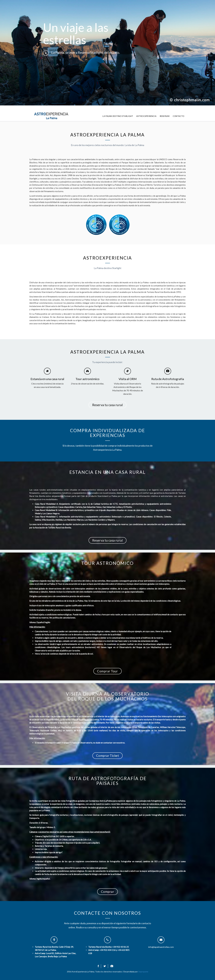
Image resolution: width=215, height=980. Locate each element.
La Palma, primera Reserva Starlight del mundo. (81, 53)
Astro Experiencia (146, 116)
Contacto (179, 116)
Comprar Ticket (107, 756)
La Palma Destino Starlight (118, 116)
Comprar (107, 892)
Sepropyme (143, 972)
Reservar (165, 116)
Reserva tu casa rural (108, 405)
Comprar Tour (107, 671)
